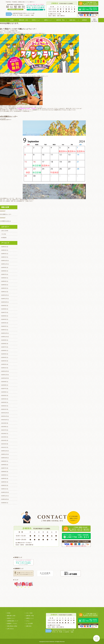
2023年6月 (4, 350)
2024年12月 (4, 295)
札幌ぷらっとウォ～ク (26, 33)
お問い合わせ (10, 629)
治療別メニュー (48, 20)
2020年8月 (4, 465)
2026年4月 (4, 247)
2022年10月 (4, 378)
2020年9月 (4, 461)
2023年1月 (4, 368)
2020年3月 (4, 482)
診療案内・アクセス (12, 623)
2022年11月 (4, 375)
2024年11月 (4, 299)
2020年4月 (4, 478)
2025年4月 (4, 281)
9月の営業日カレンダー (9, 117)
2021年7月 (4, 430)
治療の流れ (72, 20)
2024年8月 (4, 309)
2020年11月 (4, 454)
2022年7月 (4, 389)
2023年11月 (4, 337)
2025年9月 (4, 267)
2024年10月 (4, 302)
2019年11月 (4, 496)
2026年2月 (4, 254)
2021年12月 (4, 413)
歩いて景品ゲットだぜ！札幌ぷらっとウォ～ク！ (18, 29)
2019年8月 (4, 503)
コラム (28, 621)
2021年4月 (4, 440)
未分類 (3, 238)
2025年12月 (4, 261)
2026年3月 (4, 250)
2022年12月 (4, 371)
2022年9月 (4, 382)
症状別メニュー (36, 20)
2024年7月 (4, 312)
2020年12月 (4, 451)
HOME (12, 20)
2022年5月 (4, 395)
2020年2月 (4, 485)
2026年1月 (4, 257)
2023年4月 (4, 357)
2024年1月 (4, 330)
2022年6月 (4, 392)
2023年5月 (4, 354)
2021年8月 (4, 427)
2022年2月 (4, 406)
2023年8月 (4, 344)
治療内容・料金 (60, 20)
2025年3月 (4, 285)
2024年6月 (4, 316)
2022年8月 (4, 385)
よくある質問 (29, 623)
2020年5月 (4, 475)
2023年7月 (4, 347)
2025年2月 (4, 288)
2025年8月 (4, 271)
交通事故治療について (13, 621)
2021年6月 (4, 434)
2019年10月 (4, 499)
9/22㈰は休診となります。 (10, 23)
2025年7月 (4, 274)
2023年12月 (4, 333)
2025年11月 (4, 264)
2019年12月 (4, 492)
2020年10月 (4, 458)
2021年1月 (4, 447)
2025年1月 (4, 292)
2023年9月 (4, 340)
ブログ (3, 234)
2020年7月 (4, 468)
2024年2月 (4, 326)
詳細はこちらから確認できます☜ (8, 106)
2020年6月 (4, 472)
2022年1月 (4, 409)
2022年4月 (4, 399)
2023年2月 (4, 364)
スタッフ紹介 (29, 613)
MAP (33, 15)
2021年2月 (4, 444)
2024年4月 (4, 319)
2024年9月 (4, 306)
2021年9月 (4, 423)
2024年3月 (4, 323)
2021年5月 (4, 437)
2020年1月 (4, 489)
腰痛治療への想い (24, 20)
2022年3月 (4, 402)
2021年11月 (4, 416)
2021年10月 (4, 420)
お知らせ (3, 231)
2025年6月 (4, 278)
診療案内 (84, 20)
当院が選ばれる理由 (12, 626)
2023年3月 (4, 361)
